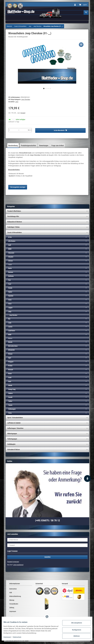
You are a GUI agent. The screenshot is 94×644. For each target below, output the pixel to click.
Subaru (10, 393)
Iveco (10, 304)
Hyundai (11, 296)
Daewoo (11, 272)
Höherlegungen (12, 434)
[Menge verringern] (9, 130)
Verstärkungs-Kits (13, 216)
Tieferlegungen (12, 439)
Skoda (10, 385)
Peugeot (11, 362)
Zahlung (12, 608)
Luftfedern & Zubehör (14, 423)
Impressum (13, 611)
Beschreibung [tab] (13, 146)
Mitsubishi (11, 350)
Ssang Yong (12, 389)
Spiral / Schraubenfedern (15, 418)
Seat (10, 381)
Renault (11, 370)
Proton (10, 366)
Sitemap (12, 600)
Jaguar (10, 308)
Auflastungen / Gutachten (15, 428)
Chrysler (11, 257)
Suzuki (10, 397)
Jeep (10, 312)
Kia (9, 319)
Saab (10, 378)
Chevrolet (11, 253)
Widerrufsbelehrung (15, 596)
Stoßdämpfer (11, 444)
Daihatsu (11, 276)
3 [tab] (48, 89)
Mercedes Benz (13, 346)
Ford (10, 284)
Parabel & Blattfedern (14, 211)
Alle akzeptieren (75, 623)
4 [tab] (50, 89)
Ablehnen (75, 636)
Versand (23, 113)
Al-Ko (10, 237)
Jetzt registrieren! (18, 565)
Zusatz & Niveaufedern (14, 232)
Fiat (9, 280)
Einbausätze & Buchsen (15, 222)
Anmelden (47, 557)
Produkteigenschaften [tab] (28, 146)
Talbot (10, 401)
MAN (10, 335)
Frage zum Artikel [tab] (58, 146)
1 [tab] (44, 89)
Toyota (10, 405)
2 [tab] (46, 89)
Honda (10, 288)
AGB (11, 593)
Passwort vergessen (13, 562)
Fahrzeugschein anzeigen (18, 187)
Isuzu (10, 300)
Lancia (10, 327)
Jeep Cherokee (26, 99)
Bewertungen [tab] (44, 146)
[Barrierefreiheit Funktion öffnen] (87, 479)
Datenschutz (13, 589)
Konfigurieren (75, 630)
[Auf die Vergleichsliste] (81, 45)
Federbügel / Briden (13, 227)
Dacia (10, 268)
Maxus (10, 338)
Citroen (11, 261)
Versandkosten (14, 604)
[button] (75, 5)
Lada (10, 323)
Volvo (10, 413)
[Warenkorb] (83, 5)
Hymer (10, 292)
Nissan (10, 354)
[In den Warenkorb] (60, 130)
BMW (10, 249)
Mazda (10, 342)
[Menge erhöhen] (31, 130)
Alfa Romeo (12, 241)
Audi (10, 245)
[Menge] (19, 130)
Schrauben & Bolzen (14, 450)
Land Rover (12, 331)
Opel (10, 358)
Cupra (10, 265)
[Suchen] (86, 13)
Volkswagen (12, 409)
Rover (10, 374)
